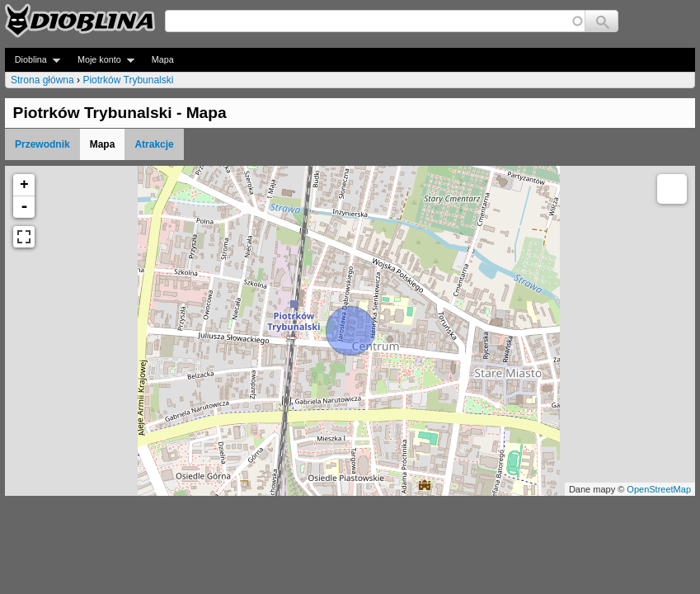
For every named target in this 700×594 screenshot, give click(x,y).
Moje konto (101, 60)
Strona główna (42, 80)
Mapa (163, 59)
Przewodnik (42, 144)
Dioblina (33, 60)
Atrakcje (154, 144)
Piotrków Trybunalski (128, 80)
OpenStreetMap (659, 489)
